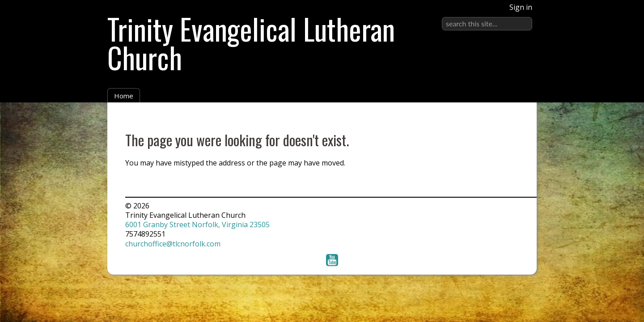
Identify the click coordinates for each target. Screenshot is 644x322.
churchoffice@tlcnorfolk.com (173, 244)
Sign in (521, 7)
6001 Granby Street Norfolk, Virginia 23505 (197, 225)
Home (124, 96)
